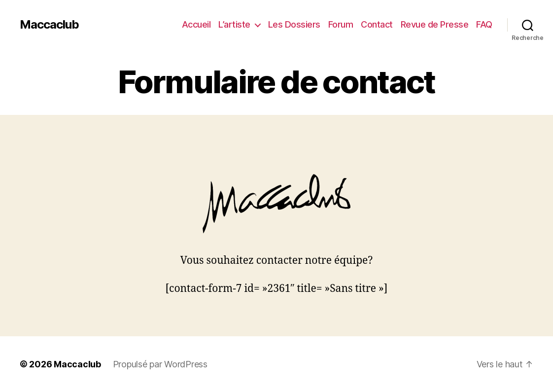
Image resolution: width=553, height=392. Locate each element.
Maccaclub (49, 25)
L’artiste (234, 24)
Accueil (196, 24)
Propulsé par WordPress (160, 364)
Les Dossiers (294, 24)
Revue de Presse (435, 24)
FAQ (484, 24)
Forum (341, 24)
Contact (377, 24)
